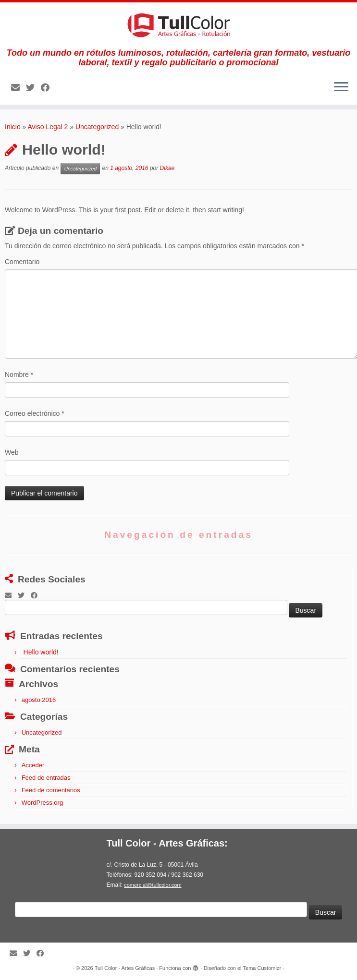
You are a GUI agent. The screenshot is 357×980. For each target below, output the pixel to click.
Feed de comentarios (51, 790)
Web (12, 452)
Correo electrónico (35, 413)
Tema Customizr (262, 968)
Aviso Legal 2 (48, 127)
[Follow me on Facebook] (48, 88)
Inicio (13, 127)
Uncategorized (97, 127)
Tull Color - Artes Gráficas (125, 968)
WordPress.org (42, 803)
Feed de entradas (46, 778)
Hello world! (41, 652)
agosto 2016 (39, 700)
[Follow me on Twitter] (33, 88)
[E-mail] (18, 88)
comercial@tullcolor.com (153, 885)
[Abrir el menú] (341, 87)
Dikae (167, 168)
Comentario (22, 262)
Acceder (33, 765)
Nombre (19, 375)
